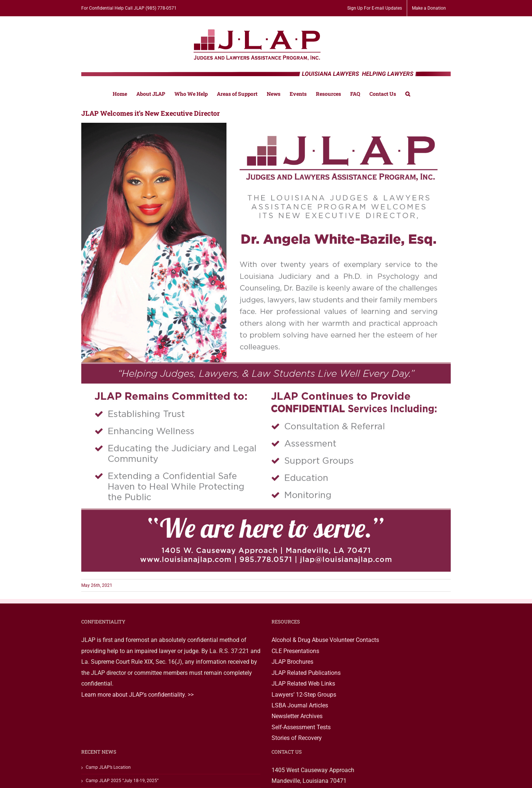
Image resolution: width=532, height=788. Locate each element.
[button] (408, 93)
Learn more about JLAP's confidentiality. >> (137, 695)
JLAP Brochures (292, 662)
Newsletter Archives (297, 716)
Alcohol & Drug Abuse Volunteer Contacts (325, 640)
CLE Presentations (295, 651)
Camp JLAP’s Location (108, 767)
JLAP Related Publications (306, 673)
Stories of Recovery (297, 738)
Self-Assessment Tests (301, 727)
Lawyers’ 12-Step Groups (304, 695)
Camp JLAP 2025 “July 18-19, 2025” (122, 781)
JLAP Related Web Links (303, 684)
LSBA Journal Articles (300, 705)
